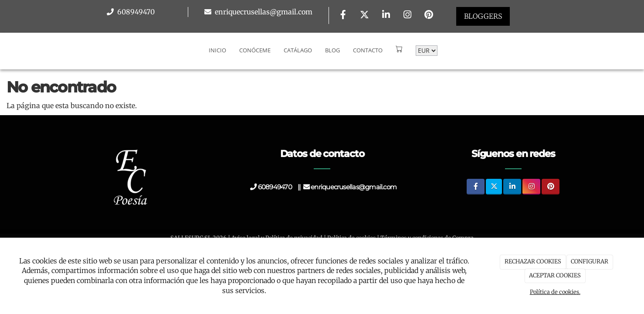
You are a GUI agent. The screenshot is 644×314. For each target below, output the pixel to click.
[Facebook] (343, 15)
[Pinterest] (429, 15)
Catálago (298, 50)
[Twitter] (365, 15)
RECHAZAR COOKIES (533, 261)
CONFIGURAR (590, 261)
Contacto (368, 50)
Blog (332, 50)
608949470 (135, 12)
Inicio (217, 50)
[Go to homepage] (4, 50)
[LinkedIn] (386, 15)
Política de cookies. (555, 292)
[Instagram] (407, 15)
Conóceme (255, 50)
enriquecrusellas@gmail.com (263, 12)
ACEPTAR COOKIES (555, 275)
